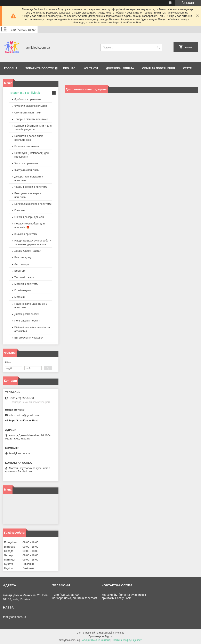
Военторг (20, 271)
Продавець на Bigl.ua (100, 636)
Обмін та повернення (158, 68)
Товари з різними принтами (31, 119)
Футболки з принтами (27, 99)
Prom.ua (120, 633)
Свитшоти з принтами (28, 113)
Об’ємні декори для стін (29, 217)
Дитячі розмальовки (27, 314)
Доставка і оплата (120, 68)
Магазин (19, 297)
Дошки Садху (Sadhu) (28, 251)
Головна (11, 68)
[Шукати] (158, 47)
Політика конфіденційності (127, 640)
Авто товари (22, 264)
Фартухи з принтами (27, 170)
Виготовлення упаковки (29, 338)
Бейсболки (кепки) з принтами (33, 204)
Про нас (69, 68)
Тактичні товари (24, 277)
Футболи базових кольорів (31, 106)
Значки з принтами (26, 234)
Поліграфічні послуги (27, 321)
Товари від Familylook (25, 93)
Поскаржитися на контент (95, 640)
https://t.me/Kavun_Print (23, 420)
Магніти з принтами (26, 284)
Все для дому (23, 257)
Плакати (19, 210)
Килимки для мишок (27, 146)
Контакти (91, 68)
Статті (188, 68)
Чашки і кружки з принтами (31, 187)
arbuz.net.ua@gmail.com (24, 415)
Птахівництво (23, 290)
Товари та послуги (40, 68)
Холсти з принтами (26, 163)
